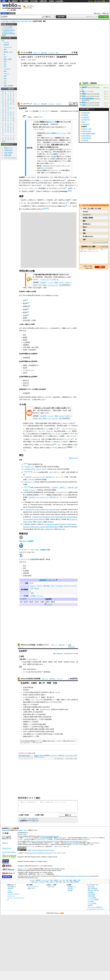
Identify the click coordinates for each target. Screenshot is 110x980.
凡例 (57, 53)
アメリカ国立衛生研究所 (31, 426)
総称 (45, 63)
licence (36, 878)
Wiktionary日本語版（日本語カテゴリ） (35, 645)
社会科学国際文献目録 (88, 133)
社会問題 (41, 729)
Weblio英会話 (8, 150)
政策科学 (26, 306)
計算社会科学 (27, 576)
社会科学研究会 (86, 136)
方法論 (40, 724)
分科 (67, 709)
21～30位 (98, 208)
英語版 (48, 431)
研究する (41, 707)
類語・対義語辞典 (13, 1)
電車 (5, 49)
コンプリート (87, 215)
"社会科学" (43, 282)
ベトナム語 (27, 672)
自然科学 (62, 66)
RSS (62, 913)
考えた (60, 702)
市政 (25, 705)
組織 (50, 719)
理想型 (25, 724)
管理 (53, 709)
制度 (32, 717)
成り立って (53, 692)
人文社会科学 (35, 203)
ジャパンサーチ (53, 285)
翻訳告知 (46, 166)
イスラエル (60, 586)
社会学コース (29, 467)
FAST (32, 583)
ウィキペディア (26, 104)
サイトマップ (11, 896)
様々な (70, 700)
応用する (48, 729)
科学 (30, 21)
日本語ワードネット (23, 869)
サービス (47, 709)
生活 (5, 66)
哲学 (25, 335)
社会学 (67, 63)
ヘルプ (107, 1)
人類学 (25, 712)
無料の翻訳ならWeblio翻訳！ (31, 7)
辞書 (4, 1)
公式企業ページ (72, 886)
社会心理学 (27, 320)
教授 (43, 697)
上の (45, 727)
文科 (25, 568)
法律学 (55, 63)
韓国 (32, 593)
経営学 (25, 312)
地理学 (29, 664)
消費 (37, 709)
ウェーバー (39, 700)
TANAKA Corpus (7, 848)
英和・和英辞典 (24, 1)
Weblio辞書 (27, 839)
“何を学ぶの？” (29, 482)
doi (68, 519)
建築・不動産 (8, 59)
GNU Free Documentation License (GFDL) (75, 841)
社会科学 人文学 (86, 129)
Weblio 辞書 (100, 1)
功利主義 (26, 573)
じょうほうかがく (69, 755)
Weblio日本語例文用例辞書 (31, 679)
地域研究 (26, 345)
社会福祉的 (85, 115)
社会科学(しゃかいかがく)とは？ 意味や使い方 (40, 477)
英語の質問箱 (8, 153)
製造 (29, 709)
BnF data (46, 586)
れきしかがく (41, 757)
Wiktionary (71, 647)
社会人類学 (35, 347)
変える (46, 702)
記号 (4, 141)
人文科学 (69, 66)
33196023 (50, 522)
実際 (36, 729)
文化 (5, 64)
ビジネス (6, 42)
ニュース (51, 282)
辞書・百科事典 (8, 86)
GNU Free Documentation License (50, 836)
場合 (37, 664)
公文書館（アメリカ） (37, 596)
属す (43, 695)
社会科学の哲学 (86, 131)
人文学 (37, 328)
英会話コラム (8, 148)
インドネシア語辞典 (93, 900)
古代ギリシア (74, 185)
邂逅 (84, 221)
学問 (22, 21)
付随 (62, 700)
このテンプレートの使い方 (50, 279)
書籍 (56, 282)
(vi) (42, 671)
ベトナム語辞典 (92, 903)
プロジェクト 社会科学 (26, 541)
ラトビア (74, 586)
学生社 (84, 96)
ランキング (51, 53)
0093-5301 (61, 529)
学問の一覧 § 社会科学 (35, 288)
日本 (32, 588)
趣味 (5, 71)
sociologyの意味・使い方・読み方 (36, 469)
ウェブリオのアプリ (33, 886)
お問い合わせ (51, 886)
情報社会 (26, 736)
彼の (39, 702)
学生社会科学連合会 (29, 719)
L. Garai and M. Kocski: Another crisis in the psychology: (42, 510)
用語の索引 (44, 53)
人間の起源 (27, 707)
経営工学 (26, 380)
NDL (40, 285)
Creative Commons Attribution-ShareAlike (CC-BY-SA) (45, 841)
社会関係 (34, 707)
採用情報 (70, 890)
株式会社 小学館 (22, 834)
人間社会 (26, 717)
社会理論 (26, 571)
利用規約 (10, 892)
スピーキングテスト (10, 158)
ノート (67, 166)
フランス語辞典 (92, 898)
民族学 (37, 66)
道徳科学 (26, 722)
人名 (5, 81)
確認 (84, 230)
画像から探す (31, 888)
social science (31, 669)
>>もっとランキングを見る (100, 242)
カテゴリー (59, 104)
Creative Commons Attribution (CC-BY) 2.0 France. (41, 850)
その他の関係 (48, 66)
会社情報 (70, 888)
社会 (67, 177)
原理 (32, 729)
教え (48, 697)
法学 (56, 200)
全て (3, 40)
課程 (32, 692)
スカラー (62, 282)
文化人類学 (27, 347)
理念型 (25, 727)
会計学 (25, 373)
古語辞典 (51, 1)
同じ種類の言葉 (14, 21)
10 (46, 208)
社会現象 (24, 63)
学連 (83, 91)
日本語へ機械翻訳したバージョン (56, 133)
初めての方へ (97, 13)
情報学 (25, 365)
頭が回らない (87, 224)
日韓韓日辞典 (43, 1)
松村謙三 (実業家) (88, 218)
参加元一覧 (105, 13)
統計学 (25, 368)
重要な (28, 700)
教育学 (26, 66)
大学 (27, 692)
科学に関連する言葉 (24, 756)
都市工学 (26, 385)
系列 (62, 734)
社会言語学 (32, 350)
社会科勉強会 (85, 124)
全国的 (47, 719)
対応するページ (50, 122)
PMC (35, 522)
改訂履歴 (76, 843)
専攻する (44, 732)
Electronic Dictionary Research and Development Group (74, 876)
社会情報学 (32, 365)
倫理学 (25, 337)
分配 (33, 709)
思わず (85, 227)
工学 (5, 57)
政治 (25, 714)
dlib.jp (45, 285)
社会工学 (26, 383)
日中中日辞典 (34, 1)
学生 (42, 719)
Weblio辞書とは (12, 886)
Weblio (19, 843)
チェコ (37, 588)
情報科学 (61, 755)
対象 (29, 662)
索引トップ (37, 53)
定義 (41, 423)
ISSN (56, 529)
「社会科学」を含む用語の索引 (29, 819)
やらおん (85, 211)
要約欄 (53, 156)
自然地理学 (27, 358)
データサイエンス (29, 370)
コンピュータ (8, 47)
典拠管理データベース (47, 580)
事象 (58, 700)
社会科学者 (27, 687)
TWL (60, 285)
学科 (48, 732)
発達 (36, 717)
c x (37, 672)
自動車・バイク (8, 52)
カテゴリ (50, 605)
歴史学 (31, 66)
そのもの (33, 702)
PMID (45, 522)
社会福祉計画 (85, 120)
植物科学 (37, 755)
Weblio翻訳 (91, 892)
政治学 (50, 63)
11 (55, 444)
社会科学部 (56, 397)
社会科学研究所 (86, 138)
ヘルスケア (7, 69)
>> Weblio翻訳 (104, 247)
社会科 (84, 105)
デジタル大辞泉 (26, 52)
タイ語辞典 (91, 901)
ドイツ (53, 586)
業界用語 (6, 45)
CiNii (67, 282)
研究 (29, 714)
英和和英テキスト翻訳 (29, 798)
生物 (5, 76)
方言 (5, 83)
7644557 (40, 522)
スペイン (33, 586)
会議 (32, 687)
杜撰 (84, 239)
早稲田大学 (66, 397)
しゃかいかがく (32, 659)
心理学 (27, 209)
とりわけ (26, 697)
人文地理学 (27, 342)
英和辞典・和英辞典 (93, 890)
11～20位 (91, 208)
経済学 (61, 63)
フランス (40, 586)
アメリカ (67, 586)
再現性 (55, 423)
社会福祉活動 (85, 113)
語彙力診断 (8, 155)
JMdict (30, 876)
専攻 (26, 21)
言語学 (25, 350)
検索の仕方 (11, 888)
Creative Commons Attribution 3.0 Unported (39, 853)
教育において (32, 734)
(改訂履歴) (42, 838)
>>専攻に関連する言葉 (71, 758)
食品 (5, 78)
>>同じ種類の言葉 (59, 758)
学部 (53, 732)
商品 (25, 709)
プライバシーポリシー (14, 894)
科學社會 (47, 672)
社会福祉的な (85, 117)
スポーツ (6, 74)
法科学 (41, 755)
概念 (45, 724)
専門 (30, 712)
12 (66, 447)
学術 (39, 183)
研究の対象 (31, 63)
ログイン (91, 1)
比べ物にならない (88, 236)
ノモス (31, 188)
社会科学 (43, 550)
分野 (40, 662)
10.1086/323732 (48, 529)
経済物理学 (27, 393)
